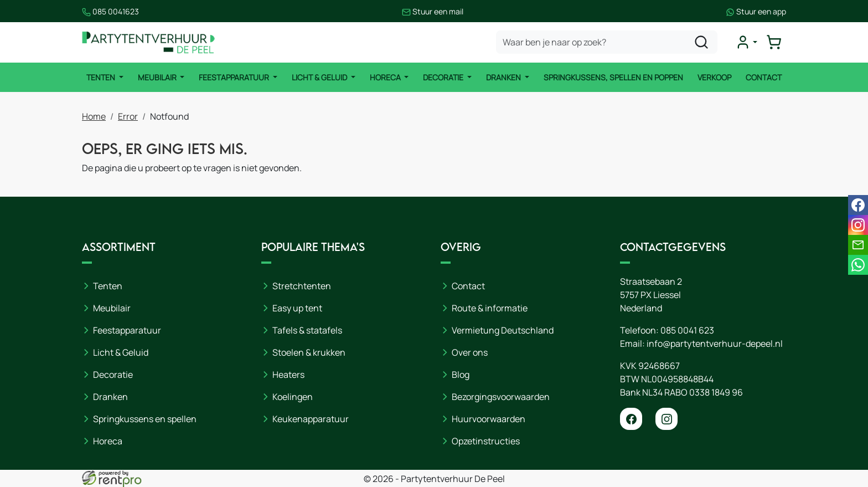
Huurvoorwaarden (489, 419)
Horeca (386, 77)
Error (128, 116)
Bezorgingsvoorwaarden (501, 397)
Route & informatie (490, 308)
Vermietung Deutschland (503, 330)
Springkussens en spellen (145, 419)
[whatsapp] (858, 265)
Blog (461, 375)
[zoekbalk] (607, 42)
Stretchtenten (302, 286)
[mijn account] (746, 42)
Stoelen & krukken (309, 352)
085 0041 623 (687, 330)
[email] (858, 245)
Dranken (504, 77)
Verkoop (714, 77)
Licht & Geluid (320, 77)
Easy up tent (297, 308)
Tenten (102, 77)
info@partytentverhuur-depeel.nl (715, 344)
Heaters (288, 375)
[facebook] (631, 419)
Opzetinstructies (486, 441)
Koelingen (293, 397)
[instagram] (666, 419)
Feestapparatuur (235, 77)
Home (94, 116)
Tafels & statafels (307, 330)
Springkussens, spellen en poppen (613, 77)
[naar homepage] (148, 42)
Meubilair (158, 77)
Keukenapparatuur (311, 419)
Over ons (470, 352)
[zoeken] (701, 42)
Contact (764, 77)
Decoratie (444, 77)
